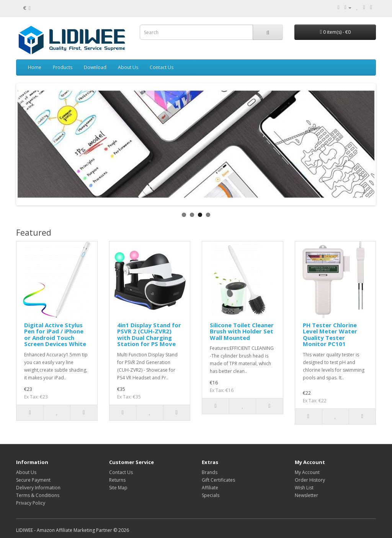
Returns (117, 480)
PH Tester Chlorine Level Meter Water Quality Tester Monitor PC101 (330, 335)
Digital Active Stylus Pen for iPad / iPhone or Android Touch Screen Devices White (55, 335)
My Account (307, 472)
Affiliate (210, 488)
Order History (310, 480)
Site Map (118, 488)
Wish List (304, 488)
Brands (210, 472)
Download (95, 67)
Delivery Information (38, 488)
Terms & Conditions (38, 495)
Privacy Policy (31, 503)
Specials (211, 495)
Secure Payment (33, 480)
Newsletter (306, 495)
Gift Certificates (218, 480)
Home (35, 67)
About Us (128, 67)
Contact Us (162, 67)
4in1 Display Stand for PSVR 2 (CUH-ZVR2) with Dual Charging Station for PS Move (149, 335)
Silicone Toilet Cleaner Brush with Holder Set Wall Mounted (242, 331)
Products (63, 67)
